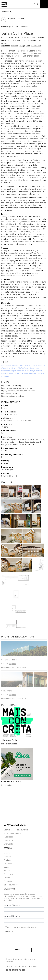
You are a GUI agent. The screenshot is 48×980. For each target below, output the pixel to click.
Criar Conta (8, 844)
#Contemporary (35, 368)
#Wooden (5, 373)
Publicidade (8, 837)
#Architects (10, 365)
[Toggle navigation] (44, 4)
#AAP (3, 365)
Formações (9, 881)
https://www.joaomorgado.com (13, 396)
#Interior (5, 371)
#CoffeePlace (23, 368)
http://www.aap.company (11, 386)
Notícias (7, 853)
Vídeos (7, 867)
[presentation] (23, 941)
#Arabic (41, 373)
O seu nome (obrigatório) (24, 908)
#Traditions (20, 371)
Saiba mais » (7, 785)
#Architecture (20, 365)
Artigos (7, 871)
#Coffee (42, 365)
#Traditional (6, 368)
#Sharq (36, 365)
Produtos (8, 860)
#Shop (27, 371)
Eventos (7, 878)
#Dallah (15, 368)
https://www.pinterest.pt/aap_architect (17, 388)
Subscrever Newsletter (13, 833)
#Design (11, 371)
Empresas (8, 864)
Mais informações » (10, 744)
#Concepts (5, 376)
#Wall (28, 373)
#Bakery (34, 373)
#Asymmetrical (36, 371)
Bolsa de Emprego (11, 885)
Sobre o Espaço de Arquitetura (16, 830)
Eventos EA (8, 840)
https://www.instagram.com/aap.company (18, 391)
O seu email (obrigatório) (24, 919)
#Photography (20, 373)
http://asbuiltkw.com (9, 393)
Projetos (7, 857)
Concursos (8, 874)
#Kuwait (29, 365)
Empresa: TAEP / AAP (16, 19)
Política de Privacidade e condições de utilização (21, 966)
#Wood (12, 373)
